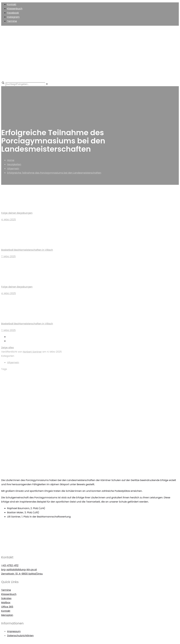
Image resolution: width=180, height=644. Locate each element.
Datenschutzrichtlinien (20, 636)
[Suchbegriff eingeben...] (25, 84)
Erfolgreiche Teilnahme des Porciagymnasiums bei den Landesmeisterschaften (54, 173)
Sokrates (6, 598)
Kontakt (12, 4)
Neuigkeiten (14, 164)
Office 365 (7, 607)
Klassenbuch (15, 9)
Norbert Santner (32, 352)
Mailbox (6, 603)
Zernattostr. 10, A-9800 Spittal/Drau (22, 574)
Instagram (13, 17)
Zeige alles (7, 348)
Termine (12, 21)
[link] (47, 84)
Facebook (13, 13)
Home (11, 160)
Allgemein (13, 169)
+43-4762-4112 (10, 565)
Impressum (14, 631)
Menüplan (7, 615)
